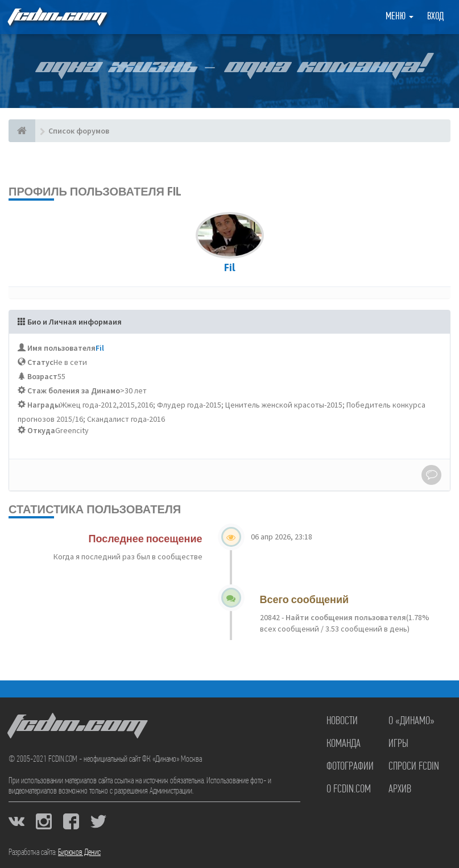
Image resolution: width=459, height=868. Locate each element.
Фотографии (350, 767)
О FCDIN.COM (349, 790)
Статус (40, 362)
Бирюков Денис (79, 853)
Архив (400, 790)
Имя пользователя (61, 348)
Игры (398, 744)
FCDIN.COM (56, 17)
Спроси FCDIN (414, 767)
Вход (435, 17)
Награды (44, 405)
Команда (344, 744)
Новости (342, 721)
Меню (400, 17)
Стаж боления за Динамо (74, 391)
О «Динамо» (412, 721)
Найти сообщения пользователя (345, 617)
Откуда (41, 430)
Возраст (42, 376)
